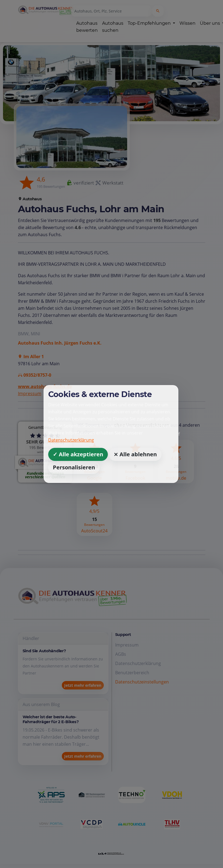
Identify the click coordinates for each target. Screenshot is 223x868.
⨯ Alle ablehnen (135, 454)
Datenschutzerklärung (71, 440)
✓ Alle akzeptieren (78, 454)
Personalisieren (74, 467)
